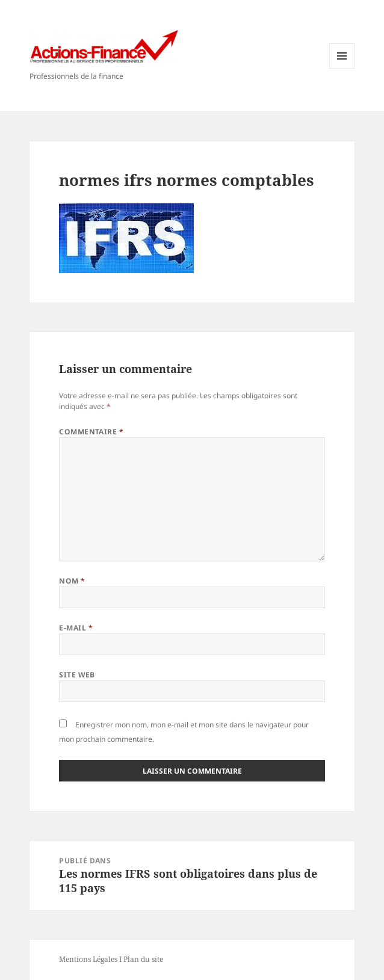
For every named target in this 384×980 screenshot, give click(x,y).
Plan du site (143, 959)
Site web (77, 675)
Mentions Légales (88, 959)
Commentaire (91, 432)
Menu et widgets (342, 68)
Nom (72, 581)
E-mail (76, 628)
